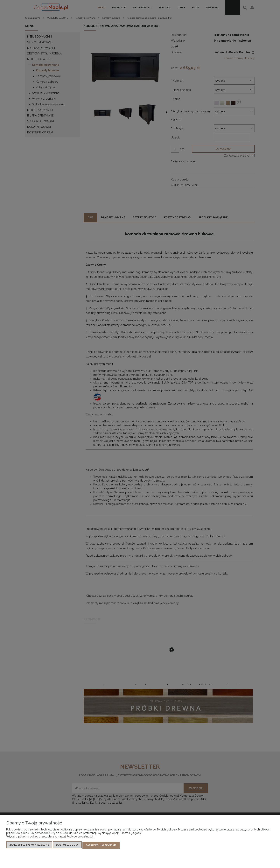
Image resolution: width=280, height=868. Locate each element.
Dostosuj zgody (67, 846)
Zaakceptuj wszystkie (101, 846)
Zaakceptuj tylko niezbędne (29, 846)
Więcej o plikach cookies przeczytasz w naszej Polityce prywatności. (50, 837)
